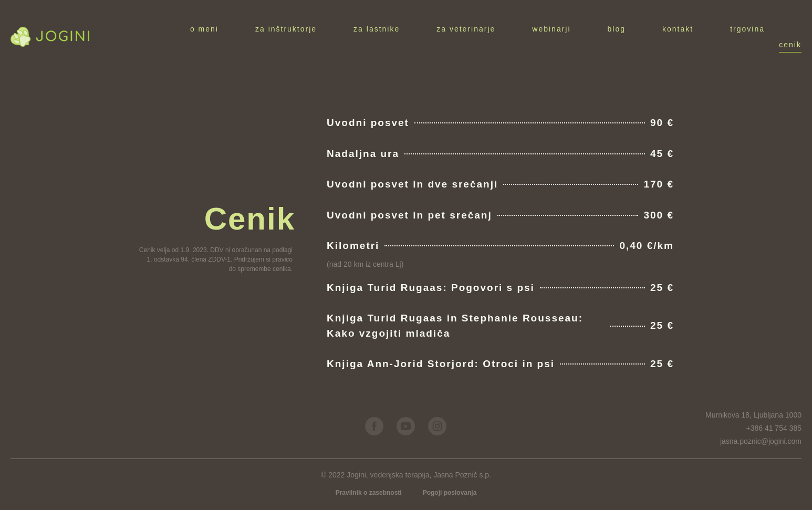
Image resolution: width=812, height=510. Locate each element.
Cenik (790, 45)
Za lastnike (377, 29)
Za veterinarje (466, 29)
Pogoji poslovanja (450, 493)
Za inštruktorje (286, 29)
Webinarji (551, 29)
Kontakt (678, 29)
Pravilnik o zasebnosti (369, 493)
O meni (204, 29)
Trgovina (747, 29)
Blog (617, 29)
